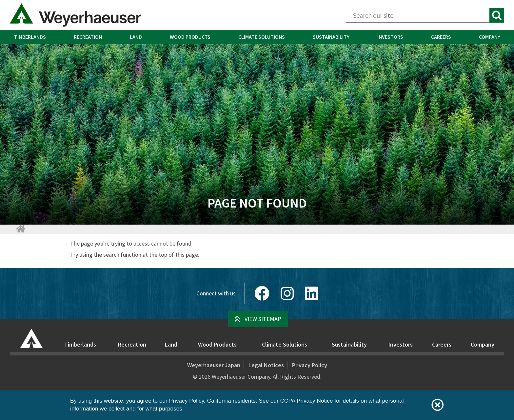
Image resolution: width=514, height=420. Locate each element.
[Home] (20, 229)
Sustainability (331, 37)
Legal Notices (266, 365)
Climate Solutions (262, 37)
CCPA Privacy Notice (307, 401)
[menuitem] (30, 37)
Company (490, 37)
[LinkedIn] (311, 293)
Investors (390, 37)
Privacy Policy (310, 365)
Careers (441, 37)
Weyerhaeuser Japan (214, 365)
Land (136, 37)
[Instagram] (287, 293)
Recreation (88, 37)
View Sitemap (263, 319)
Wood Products (190, 37)
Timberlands (30, 37)
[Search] (425, 15)
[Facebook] (262, 293)
